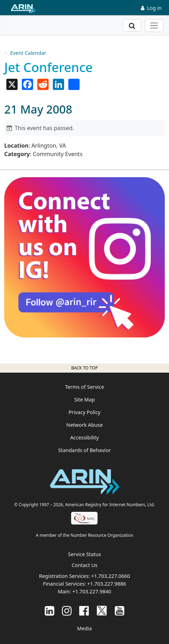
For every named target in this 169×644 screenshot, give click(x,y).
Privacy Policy (85, 412)
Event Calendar (28, 53)
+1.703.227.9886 (107, 584)
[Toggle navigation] (154, 25)
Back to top (84, 368)
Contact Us (84, 565)
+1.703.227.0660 (111, 576)
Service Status (84, 554)
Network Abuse (84, 425)
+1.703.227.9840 (92, 591)
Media (84, 628)
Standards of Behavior (84, 450)
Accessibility (84, 437)
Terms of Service (85, 387)
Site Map (85, 400)
